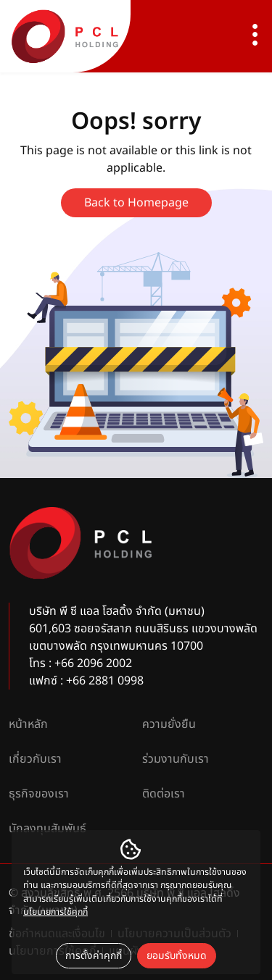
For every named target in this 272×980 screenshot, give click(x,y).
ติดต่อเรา (164, 794)
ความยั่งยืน (169, 724)
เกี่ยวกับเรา (35, 759)
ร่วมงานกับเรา (176, 759)
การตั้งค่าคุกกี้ (94, 956)
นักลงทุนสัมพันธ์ (48, 829)
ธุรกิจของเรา (39, 794)
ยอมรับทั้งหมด (177, 956)
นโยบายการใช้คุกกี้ (55, 912)
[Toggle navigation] (255, 36)
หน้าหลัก (28, 724)
